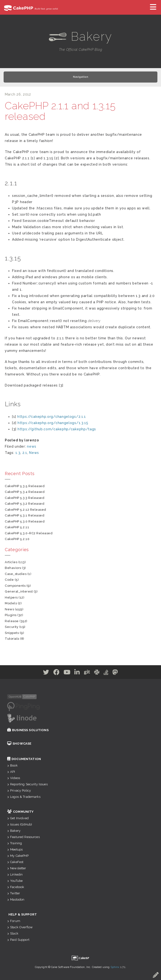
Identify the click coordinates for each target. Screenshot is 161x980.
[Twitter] (46, 673)
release (12, 621)
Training (15, 843)
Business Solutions (28, 730)
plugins (11, 615)
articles (11, 562)
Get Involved (18, 818)
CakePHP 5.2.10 (17, 539)
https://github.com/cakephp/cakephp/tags (57, 429)
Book (12, 765)
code (9, 580)
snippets (12, 633)
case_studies (16, 574)
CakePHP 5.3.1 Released (25, 515)
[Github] (87, 673)
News (34, 453)
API (11, 772)
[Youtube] (67, 673)
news (32, 446)
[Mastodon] (115, 673)
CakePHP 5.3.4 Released (25, 492)
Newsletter (17, 868)
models (11, 603)
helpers (11, 597)
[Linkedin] (77, 673)
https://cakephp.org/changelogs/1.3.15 (53, 423)
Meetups (15, 849)
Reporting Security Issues (27, 784)
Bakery (14, 831)
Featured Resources (23, 837)
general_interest (19, 591)
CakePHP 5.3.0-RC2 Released (29, 533)
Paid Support (18, 940)
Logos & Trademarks (24, 797)
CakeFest (15, 862)
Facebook (16, 887)
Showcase (19, 744)
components (15, 586)
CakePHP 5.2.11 (17, 527)
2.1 (25, 453)
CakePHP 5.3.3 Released (25, 498)
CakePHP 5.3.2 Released (25, 504)
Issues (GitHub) (20, 824)
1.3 (18, 453)
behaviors (13, 568)
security (12, 627)
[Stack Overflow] (106, 673)
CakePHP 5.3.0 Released (25, 521)
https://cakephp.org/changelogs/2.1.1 (52, 417)
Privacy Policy (19, 790)
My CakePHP (18, 856)
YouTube (15, 881)
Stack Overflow (20, 927)
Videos (14, 778)
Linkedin (15, 874)
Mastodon (16, 899)
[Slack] (97, 673)
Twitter (14, 893)
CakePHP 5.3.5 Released (25, 486)
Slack (13, 933)
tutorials (12, 639)
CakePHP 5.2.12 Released (26, 510)
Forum (14, 921)
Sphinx (115, 967)
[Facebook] (57, 673)
